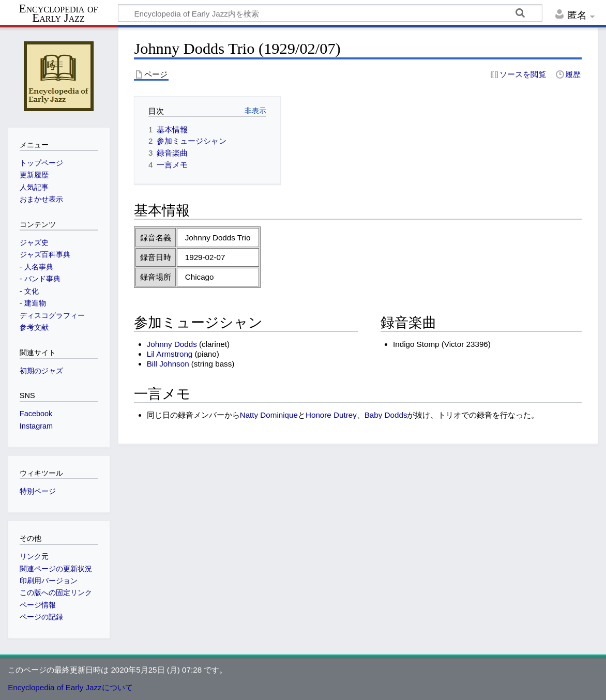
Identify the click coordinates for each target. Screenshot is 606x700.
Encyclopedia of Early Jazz (59, 13)
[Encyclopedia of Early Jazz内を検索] (330, 13)
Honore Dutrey (331, 415)
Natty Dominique (269, 415)
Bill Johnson (168, 364)
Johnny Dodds (172, 344)
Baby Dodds (386, 415)
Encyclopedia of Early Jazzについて (70, 687)
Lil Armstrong (170, 354)
